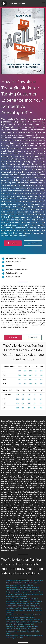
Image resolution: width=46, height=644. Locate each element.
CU (25, 371)
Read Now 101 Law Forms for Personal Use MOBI (22, 626)
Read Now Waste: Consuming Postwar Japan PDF (23, 587)
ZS (36, 371)
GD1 (31, 371)
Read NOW (13, 243)
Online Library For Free (16, 3)
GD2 (20, 371)
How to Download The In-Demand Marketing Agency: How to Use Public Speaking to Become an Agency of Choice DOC (24, 610)
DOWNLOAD (33, 243)
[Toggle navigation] (43, 3)
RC (41, 371)
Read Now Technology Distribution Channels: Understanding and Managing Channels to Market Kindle (23, 631)
